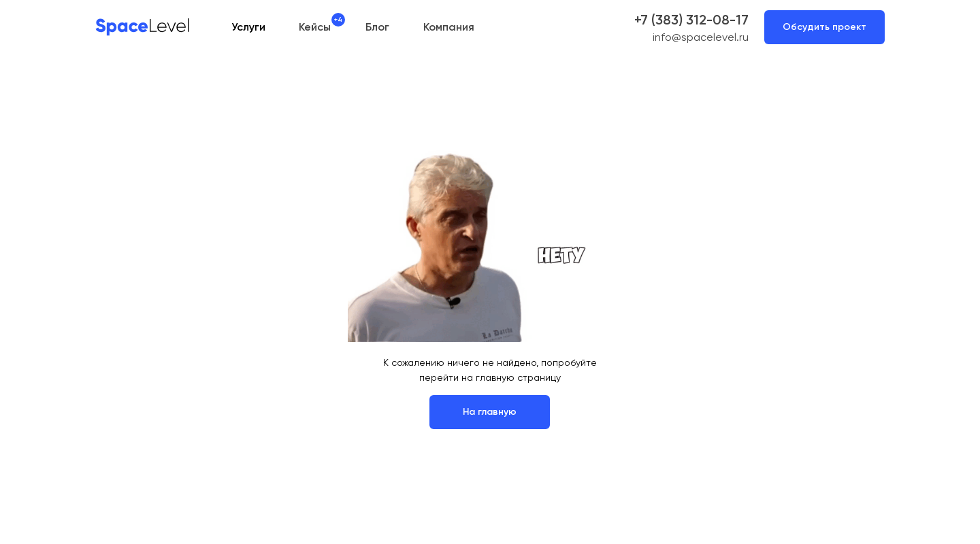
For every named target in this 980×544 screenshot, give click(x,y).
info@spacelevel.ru (701, 37)
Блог (377, 27)
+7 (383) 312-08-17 (691, 20)
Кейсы (315, 27)
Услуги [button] (248, 27)
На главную (490, 412)
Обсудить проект (824, 27)
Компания (449, 27)
